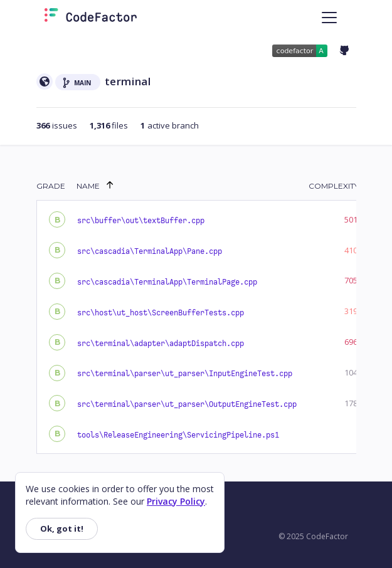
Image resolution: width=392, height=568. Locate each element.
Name (88, 186)
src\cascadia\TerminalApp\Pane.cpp (150, 251)
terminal (128, 81)
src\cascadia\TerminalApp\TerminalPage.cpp (167, 282)
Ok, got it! (62, 529)
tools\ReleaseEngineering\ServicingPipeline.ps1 (178, 435)
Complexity (334, 186)
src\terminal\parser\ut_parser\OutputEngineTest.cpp (187, 404)
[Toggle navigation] (329, 18)
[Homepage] (91, 18)
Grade (51, 186)
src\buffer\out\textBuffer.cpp (141, 221)
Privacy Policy (176, 501)
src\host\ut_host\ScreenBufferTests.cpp (161, 313)
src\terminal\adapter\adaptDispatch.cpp (161, 344)
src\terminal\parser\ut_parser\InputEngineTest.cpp (185, 374)
